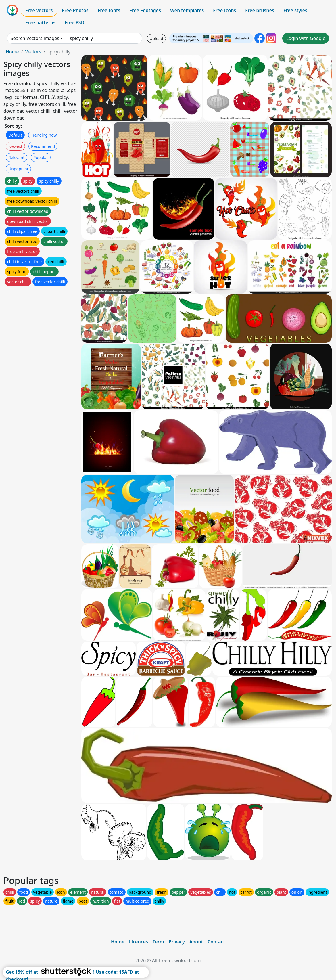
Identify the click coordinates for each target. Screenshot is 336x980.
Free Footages (145, 10)
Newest (15, 146)
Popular (41, 157)
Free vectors (39, 10)
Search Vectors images (35, 38)
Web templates (187, 10)
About (196, 942)
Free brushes (260, 10)
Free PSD (74, 22)
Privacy (177, 942)
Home (12, 52)
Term (158, 942)
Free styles (295, 10)
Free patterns (40, 22)
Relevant (17, 157)
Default (15, 135)
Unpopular (18, 169)
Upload (156, 38)
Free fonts (109, 10)
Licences (139, 942)
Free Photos (75, 10)
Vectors (33, 52)
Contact (216, 942)
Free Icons (224, 10)
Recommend (43, 146)
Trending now (44, 135)
